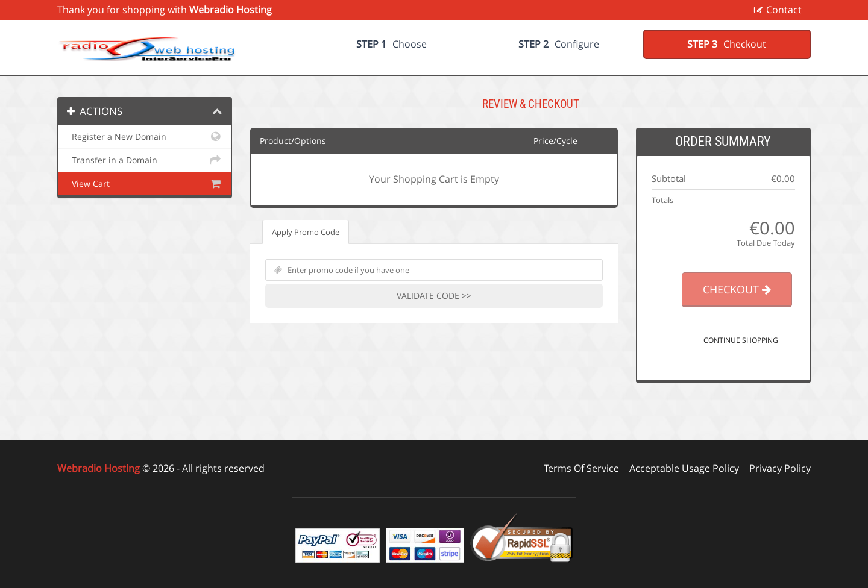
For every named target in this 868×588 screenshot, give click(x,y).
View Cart (145, 184)
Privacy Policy (780, 468)
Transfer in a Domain (145, 160)
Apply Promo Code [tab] (306, 232)
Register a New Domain (145, 137)
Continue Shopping (741, 340)
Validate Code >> (434, 296)
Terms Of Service (581, 468)
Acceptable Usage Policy (684, 468)
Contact (784, 10)
